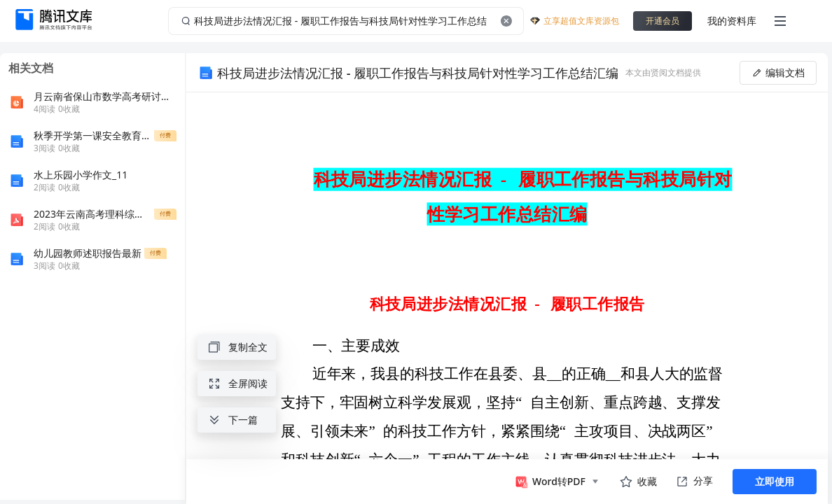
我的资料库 (732, 21)
